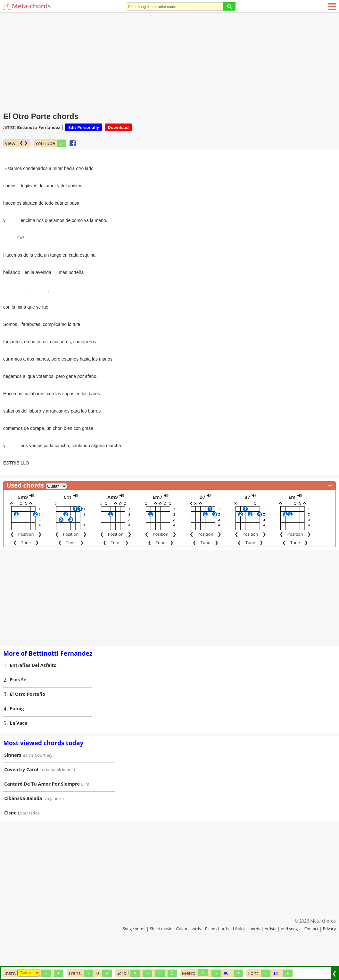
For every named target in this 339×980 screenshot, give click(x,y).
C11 (68, 522)
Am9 (112, 522)
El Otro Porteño (28, 719)
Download (118, 127)
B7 (247, 522)
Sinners (13, 780)
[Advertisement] (169, 61)
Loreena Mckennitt (58, 795)
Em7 (157, 522)
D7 (202, 522)
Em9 (23, 522)
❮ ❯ (24, 143)
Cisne (10, 838)
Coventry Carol (21, 794)
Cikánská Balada (23, 823)
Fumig (17, 733)
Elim (85, 809)
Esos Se (18, 705)
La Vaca (19, 748)
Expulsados (29, 838)
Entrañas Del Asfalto (33, 690)
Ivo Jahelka (54, 823)
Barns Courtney (38, 780)
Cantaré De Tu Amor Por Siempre (42, 809)
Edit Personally (84, 127)
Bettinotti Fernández (38, 127)
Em (292, 522)
